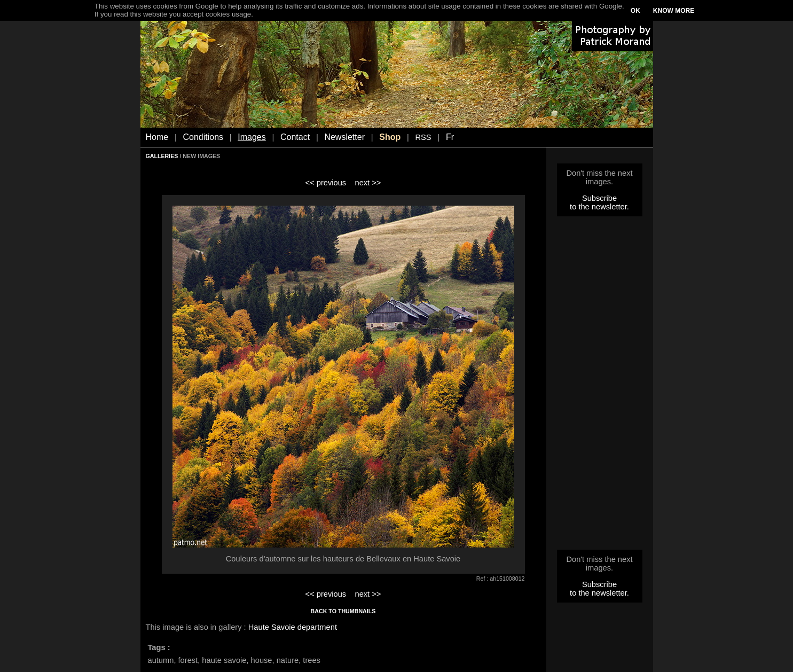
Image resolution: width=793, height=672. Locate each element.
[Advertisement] (600, 386)
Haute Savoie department (293, 627)
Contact (295, 137)
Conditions (203, 137)
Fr (450, 137)
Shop (390, 137)
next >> (368, 183)
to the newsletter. (599, 207)
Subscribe (599, 198)
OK (635, 11)
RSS (423, 137)
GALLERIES (162, 156)
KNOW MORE (674, 11)
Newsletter (344, 137)
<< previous (326, 183)
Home (157, 137)
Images (252, 137)
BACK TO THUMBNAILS (343, 611)
